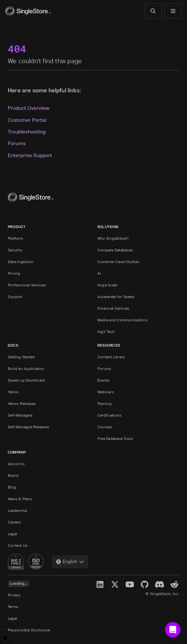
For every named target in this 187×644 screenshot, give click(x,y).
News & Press (20, 499)
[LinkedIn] (100, 584)
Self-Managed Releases (28, 427)
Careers (15, 522)
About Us (16, 464)
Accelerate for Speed (116, 297)
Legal (12, 534)
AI (99, 273)
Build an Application (26, 368)
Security (15, 250)
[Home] (28, 11)
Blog (12, 487)
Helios (13, 392)
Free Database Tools (115, 438)
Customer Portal (27, 120)
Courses (105, 427)
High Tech (106, 332)
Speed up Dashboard (26, 380)
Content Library (111, 357)
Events (103, 380)
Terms (13, 607)
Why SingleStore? (113, 238)
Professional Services (27, 285)
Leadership (17, 510)
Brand (13, 475)
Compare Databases (115, 250)
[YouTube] (130, 584)
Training (104, 403)
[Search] (153, 11)
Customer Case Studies (118, 262)
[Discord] (159, 584)
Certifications (109, 415)
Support (15, 297)
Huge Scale (107, 285)
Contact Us (18, 545)
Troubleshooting (27, 132)
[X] (115, 584)
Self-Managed (20, 415)
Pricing (14, 273)
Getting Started (21, 357)
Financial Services (113, 308)
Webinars (106, 392)
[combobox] (70, 562)
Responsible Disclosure (29, 630)
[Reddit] (174, 584)
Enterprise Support (30, 155)
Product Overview (28, 108)
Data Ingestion (21, 262)
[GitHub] (145, 584)
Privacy (14, 595)
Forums (17, 143)
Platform (15, 238)
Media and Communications (122, 320)
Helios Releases (22, 403)
